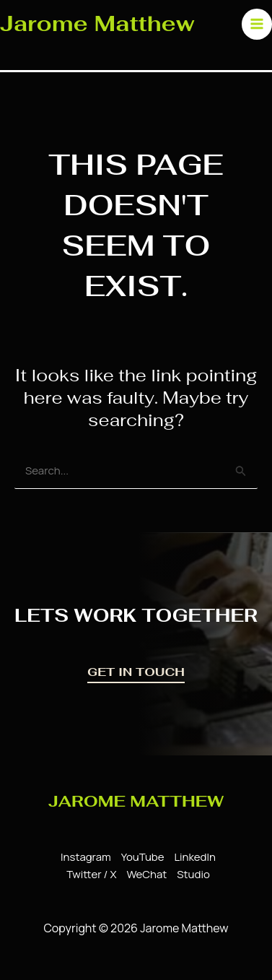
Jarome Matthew (97, 23)
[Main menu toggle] (257, 24)
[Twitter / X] (89, 874)
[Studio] (191, 874)
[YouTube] (141, 857)
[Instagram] (84, 857)
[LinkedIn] (192, 857)
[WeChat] (144, 874)
